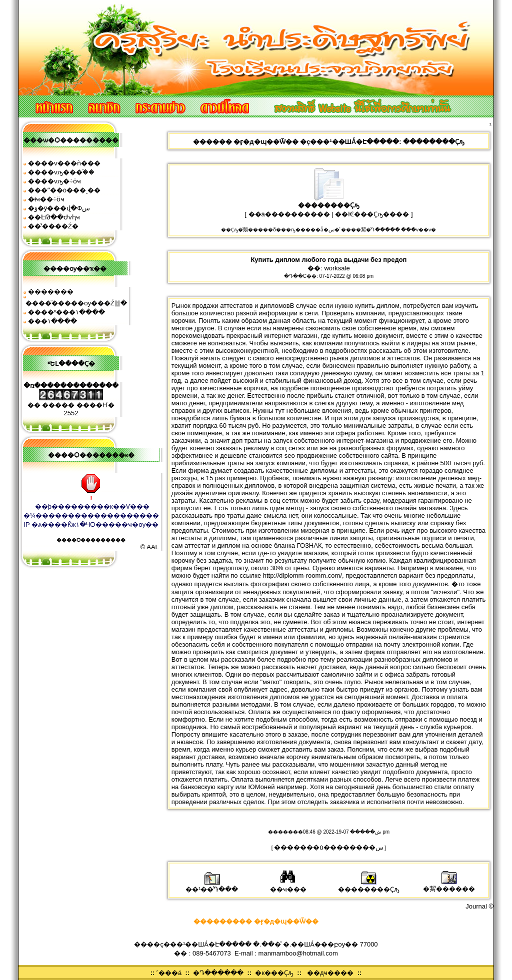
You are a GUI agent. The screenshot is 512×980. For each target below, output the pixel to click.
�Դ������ (218, 973)
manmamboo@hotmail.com (298, 953)
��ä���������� (289, 214)
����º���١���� (67, 312)
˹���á (169, 973)
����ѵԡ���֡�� (61, 172)
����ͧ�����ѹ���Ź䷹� (76, 303)
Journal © (479, 906)
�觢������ (449, 885)
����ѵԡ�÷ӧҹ (54, 181)
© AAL (150, 547)
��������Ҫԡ (369, 886)
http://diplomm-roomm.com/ (302, 575)
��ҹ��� (288, 886)
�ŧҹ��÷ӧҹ (46, 199)
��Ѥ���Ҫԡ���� (372, 214)
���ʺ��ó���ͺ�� (64, 190)
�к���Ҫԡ (274, 973)
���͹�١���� (52, 321)
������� (51, 292)
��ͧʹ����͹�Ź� (53, 226)
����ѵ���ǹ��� (64, 163)
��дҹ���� (330, 973)
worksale (337, 268)
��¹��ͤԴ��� (212, 886)
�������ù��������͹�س (328, 847)
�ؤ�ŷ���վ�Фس (59, 208)
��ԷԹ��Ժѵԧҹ (54, 217)
